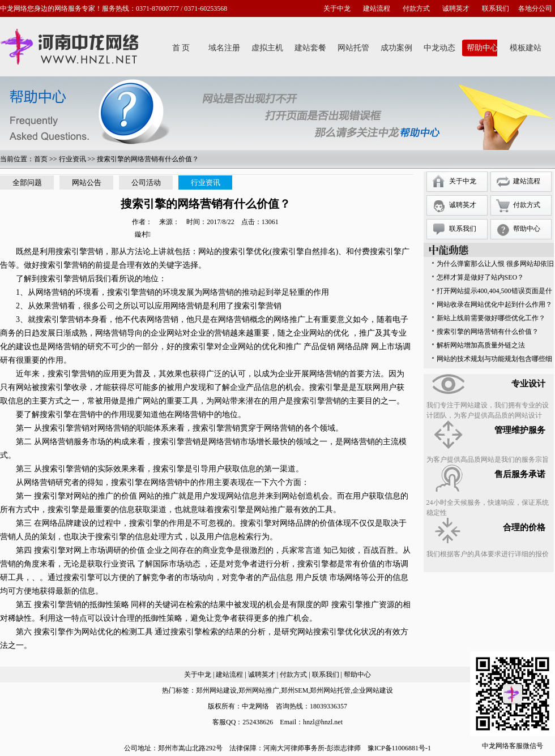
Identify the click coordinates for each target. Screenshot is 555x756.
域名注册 (224, 48)
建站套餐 (310, 48)
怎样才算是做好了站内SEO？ (481, 277)
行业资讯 (72, 159)
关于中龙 (337, 8)
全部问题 (27, 182)
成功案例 (396, 48)
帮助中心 (483, 48)
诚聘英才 (456, 8)
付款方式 (416, 8)
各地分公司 (535, 8)
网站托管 (353, 48)
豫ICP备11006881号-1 (399, 748)
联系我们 (496, 8)
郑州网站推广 (259, 690)
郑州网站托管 (330, 690)
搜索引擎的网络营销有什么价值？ (488, 332)
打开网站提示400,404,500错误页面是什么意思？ (494, 292)
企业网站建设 (373, 690)
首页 (41, 159)
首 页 (181, 48)
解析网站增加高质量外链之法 (481, 345)
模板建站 (526, 48)
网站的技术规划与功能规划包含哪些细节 (494, 360)
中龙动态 (439, 48)
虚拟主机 (267, 48)
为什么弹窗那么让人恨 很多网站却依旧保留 (495, 265)
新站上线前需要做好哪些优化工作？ (491, 318)
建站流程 (377, 8)
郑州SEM (295, 690)
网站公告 (87, 182)
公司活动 (146, 182)
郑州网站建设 (216, 690)
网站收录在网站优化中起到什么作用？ (494, 304)
